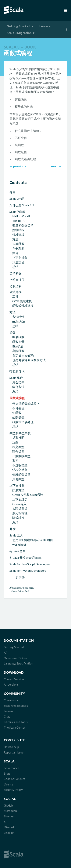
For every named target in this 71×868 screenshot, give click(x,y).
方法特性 (18, 317)
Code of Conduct (14, 779)
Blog (7, 773)
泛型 (15, 442)
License (9, 784)
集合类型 (18, 382)
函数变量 (18, 342)
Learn (44, 26)
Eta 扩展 (18, 346)
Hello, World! (21, 216)
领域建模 (18, 235)
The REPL (19, 221)
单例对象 (18, 248)
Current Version (14, 679)
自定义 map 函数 (23, 355)
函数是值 (18, 417)
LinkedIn (9, 833)
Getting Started (18, 26)
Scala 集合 (16, 378)
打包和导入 (17, 371)
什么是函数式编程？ (26, 403)
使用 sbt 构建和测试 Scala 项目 (33, 540)
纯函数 (17, 413)
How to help (11, 747)
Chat (7, 716)
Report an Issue (14, 752)
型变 (15, 461)
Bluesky (9, 816)
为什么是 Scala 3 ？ (22, 205)
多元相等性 (20, 513)
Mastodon (10, 811)
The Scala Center (14, 727)
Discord (9, 827)
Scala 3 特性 (17, 198)
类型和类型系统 (20, 433)
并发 (12, 529)
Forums (8, 711)
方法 (15, 239)
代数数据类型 (21, 456)
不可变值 (18, 408)
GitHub (8, 805)
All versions (11, 684)
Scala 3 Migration (19, 33)
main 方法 (19, 321)
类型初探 (16, 273)
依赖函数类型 (21, 474)
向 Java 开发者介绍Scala (25, 558)
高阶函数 (18, 351)
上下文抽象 (20, 258)
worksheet (19, 544)
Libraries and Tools (16, 722)
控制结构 (18, 230)
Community (11, 700)
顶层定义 (18, 262)
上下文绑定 (20, 499)
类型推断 (18, 438)
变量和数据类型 (23, 225)
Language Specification (18, 663)
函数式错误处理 (23, 422)
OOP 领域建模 (22, 301)
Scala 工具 (16, 535)
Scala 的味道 (18, 212)
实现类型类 (20, 508)
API (6, 653)
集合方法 (18, 387)
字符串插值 (17, 280)
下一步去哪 (17, 577)
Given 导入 (19, 504)
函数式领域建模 (23, 306)
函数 (12, 332)
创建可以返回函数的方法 (29, 360)
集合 (15, 253)
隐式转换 (18, 518)
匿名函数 (18, 337)
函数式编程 (17, 398)
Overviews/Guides (16, 658)
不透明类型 (20, 465)
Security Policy (13, 790)
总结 (15, 267)
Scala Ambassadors (16, 706)
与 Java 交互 (18, 551)
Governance (11, 768)
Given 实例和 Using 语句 (28, 495)
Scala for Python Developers (28, 570)
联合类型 (18, 451)
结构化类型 (20, 470)
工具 (15, 296)
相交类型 (18, 447)
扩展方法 (18, 490)
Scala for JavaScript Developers (30, 564)
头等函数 (18, 244)
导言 (12, 192)
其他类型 (18, 479)
